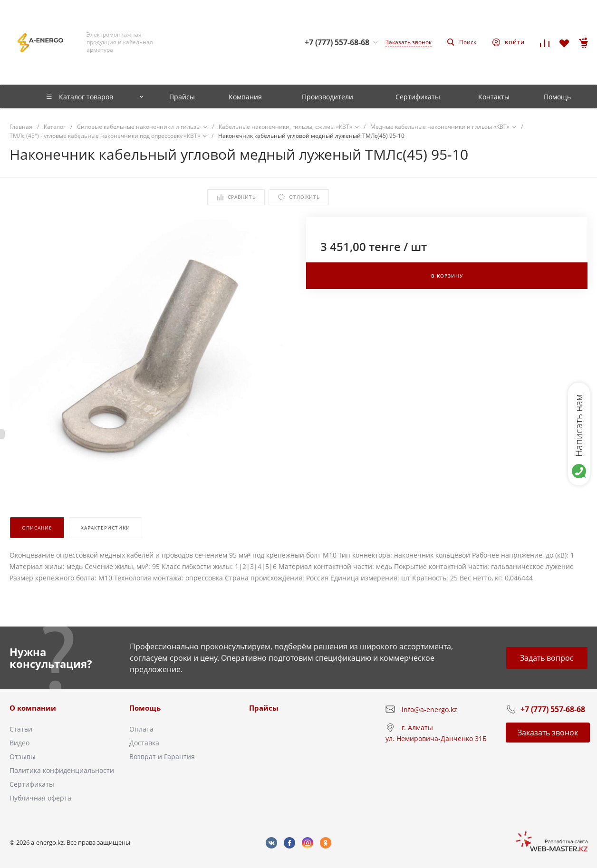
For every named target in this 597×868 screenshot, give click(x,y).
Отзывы (23, 757)
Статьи (21, 729)
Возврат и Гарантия (162, 757)
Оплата (141, 729)
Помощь (145, 708)
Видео (19, 743)
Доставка (144, 743)
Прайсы (264, 708)
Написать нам (579, 425)
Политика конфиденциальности (62, 770)
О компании (33, 708)
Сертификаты (32, 784)
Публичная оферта (40, 798)
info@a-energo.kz (429, 709)
